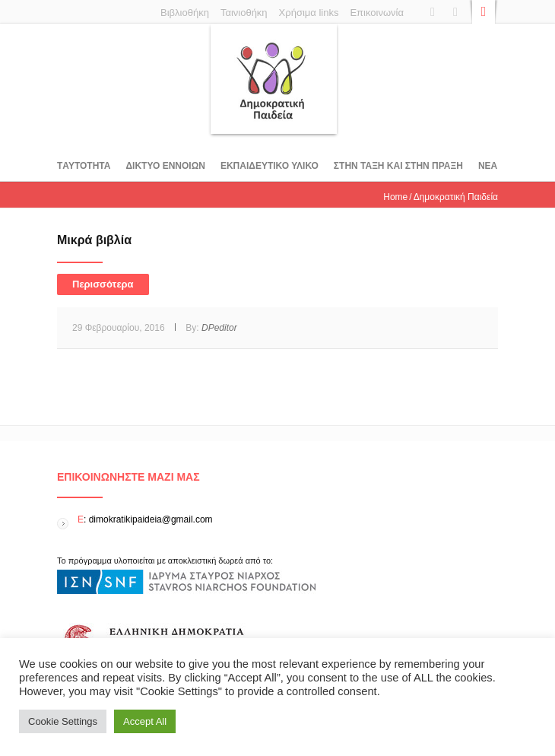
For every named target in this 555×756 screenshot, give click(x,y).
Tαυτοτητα (84, 166)
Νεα (488, 166)
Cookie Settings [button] (63, 721)
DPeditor (219, 328)
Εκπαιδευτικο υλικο (270, 166)
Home (395, 197)
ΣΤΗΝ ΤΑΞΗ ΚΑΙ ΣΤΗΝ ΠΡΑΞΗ (398, 166)
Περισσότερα (103, 284)
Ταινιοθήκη (244, 13)
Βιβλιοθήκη (185, 13)
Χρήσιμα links (309, 13)
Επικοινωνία (377, 13)
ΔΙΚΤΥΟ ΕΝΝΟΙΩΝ (165, 166)
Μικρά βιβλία (94, 240)
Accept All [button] (145, 721)
